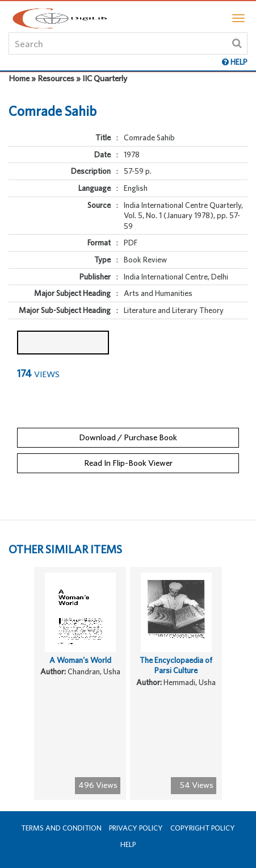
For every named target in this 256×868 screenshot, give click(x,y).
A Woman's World (80, 660)
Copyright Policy (203, 828)
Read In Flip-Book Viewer (128, 463)
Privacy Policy (136, 828)
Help (128, 844)
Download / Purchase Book (128, 437)
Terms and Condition (61, 828)
